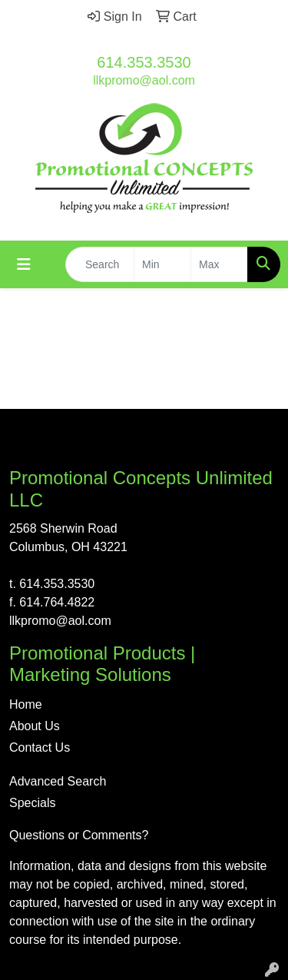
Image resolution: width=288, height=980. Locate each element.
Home (26, 704)
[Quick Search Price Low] (162, 264)
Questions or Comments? (79, 835)
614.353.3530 (144, 62)
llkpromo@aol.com (144, 80)
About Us (35, 726)
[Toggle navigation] (24, 264)
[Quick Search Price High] (219, 264)
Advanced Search (58, 781)
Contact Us (40, 747)
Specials (32, 803)
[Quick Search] (100, 264)
